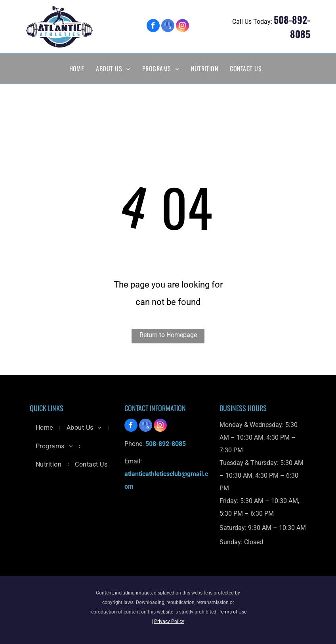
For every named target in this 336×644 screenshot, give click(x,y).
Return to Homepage (168, 335)
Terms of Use (233, 612)
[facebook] (153, 27)
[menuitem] (77, 69)
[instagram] (182, 27)
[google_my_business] (168, 27)
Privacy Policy (169, 621)
